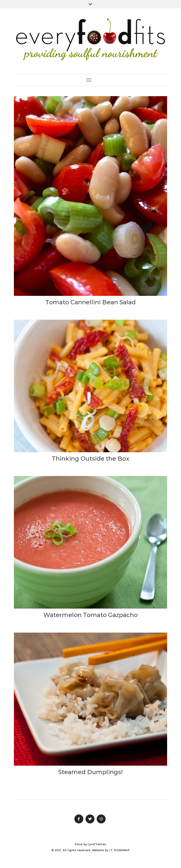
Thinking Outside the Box (90, 459)
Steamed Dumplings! (90, 772)
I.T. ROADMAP (120, 850)
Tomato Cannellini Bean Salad (90, 302)
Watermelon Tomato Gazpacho (90, 615)
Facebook (79, 819)
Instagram (101, 819)
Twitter (90, 819)
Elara (79, 844)
